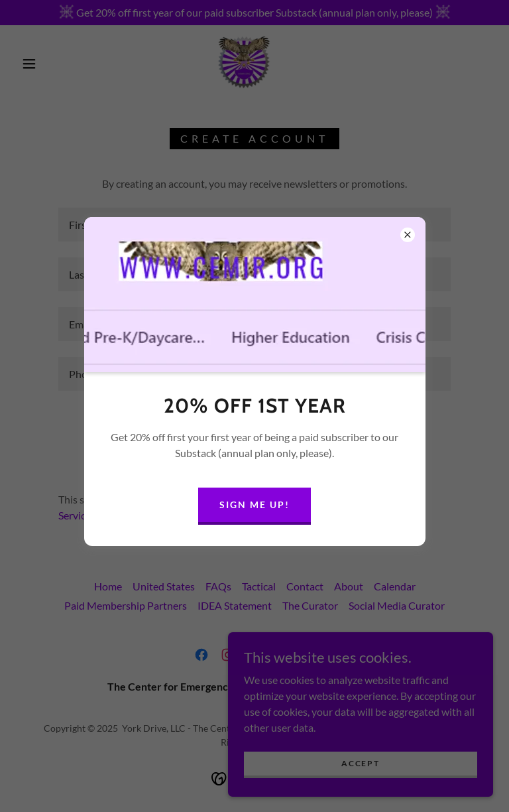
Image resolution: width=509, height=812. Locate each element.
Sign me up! (254, 505)
